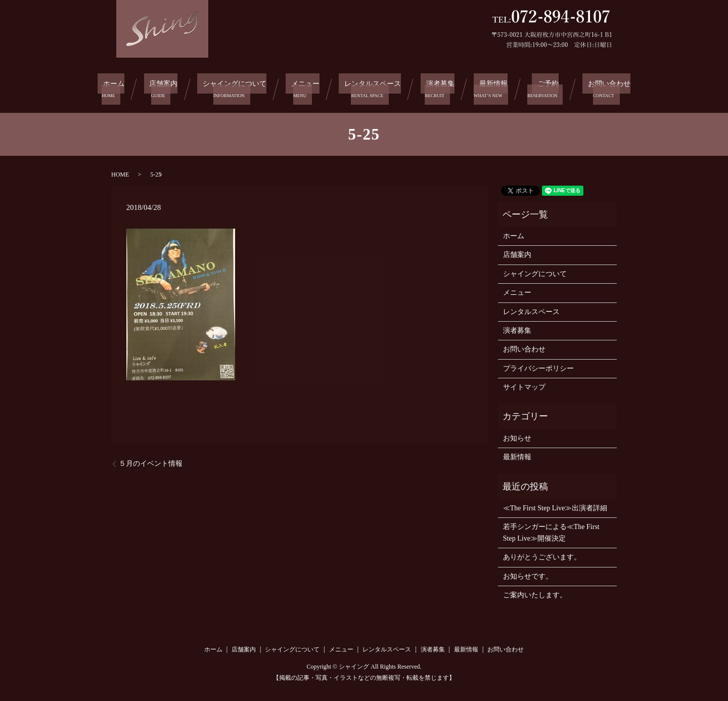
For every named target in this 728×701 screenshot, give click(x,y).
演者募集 (441, 88)
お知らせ (517, 436)
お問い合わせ (602, 88)
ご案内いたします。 (535, 593)
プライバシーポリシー (538, 365)
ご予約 (543, 88)
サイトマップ (524, 385)
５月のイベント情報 (151, 461)
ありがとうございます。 (542, 555)
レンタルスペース (373, 88)
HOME (120, 171)
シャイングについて (233, 88)
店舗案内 (161, 88)
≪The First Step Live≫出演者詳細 (555, 506)
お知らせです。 (528, 573)
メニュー (305, 88)
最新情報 (493, 88)
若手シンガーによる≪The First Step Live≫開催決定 (551, 530)
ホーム (114, 88)
